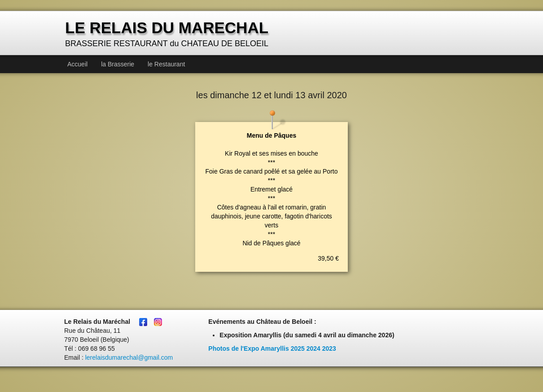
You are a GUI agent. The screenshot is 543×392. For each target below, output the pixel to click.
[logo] (168, 34)
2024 (313, 348)
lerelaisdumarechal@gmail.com (129, 357)
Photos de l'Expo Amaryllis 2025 (256, 348)
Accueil (77, 64)
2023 (329, 348)
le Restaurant (166, 64)
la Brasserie (118, 64)
